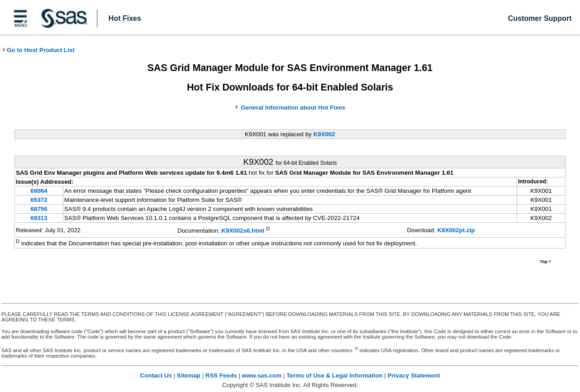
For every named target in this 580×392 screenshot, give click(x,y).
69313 (39, 218)
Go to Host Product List (39, 50)
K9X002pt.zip (456, 230)
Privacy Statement (414, 375)
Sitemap (188, 375)
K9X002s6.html (243, 231)
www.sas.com (262, 375)
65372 (39, 200)
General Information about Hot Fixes (293, 108)
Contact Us (156, 375)
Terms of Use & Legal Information (334, 375)
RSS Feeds (221, 375)
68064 (39, 191)
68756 (39, 209)
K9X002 (324, 134)
